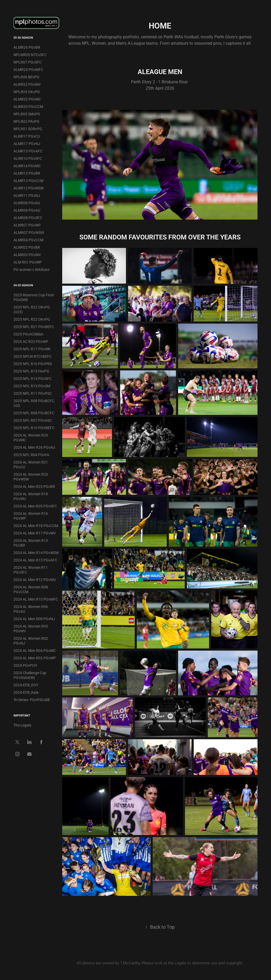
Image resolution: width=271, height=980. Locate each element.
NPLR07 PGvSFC (28, 62)
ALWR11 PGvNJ (27, 195)
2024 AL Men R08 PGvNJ (34, 619)
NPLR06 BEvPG (26, 77)
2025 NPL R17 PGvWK (32, 349)
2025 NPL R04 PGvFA (31, 455)
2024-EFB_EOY (26, 685)
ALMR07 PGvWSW (29, 232)
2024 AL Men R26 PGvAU (34, 447)
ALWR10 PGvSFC (28, 158)
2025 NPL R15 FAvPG (31, 371)
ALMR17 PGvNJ (27, 144)
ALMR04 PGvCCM (28, 240)
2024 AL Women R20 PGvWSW (31, 477)
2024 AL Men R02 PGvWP (35, 658)
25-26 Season (23, 37)
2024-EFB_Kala (26, 692)
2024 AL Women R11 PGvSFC (31, 570)
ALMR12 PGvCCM (28, 181)
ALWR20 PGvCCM (28, 106)
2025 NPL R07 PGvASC (33, 420)
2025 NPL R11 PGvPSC (33, 393)
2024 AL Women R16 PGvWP (31, 516)
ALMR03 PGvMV (27, 255)
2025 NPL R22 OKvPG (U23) (32, 309)
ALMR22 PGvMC (27, 99)
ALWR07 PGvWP (27, 225)
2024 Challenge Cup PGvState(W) (30, 675)
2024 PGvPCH (25, 665)
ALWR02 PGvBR (27, 247)
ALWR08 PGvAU (27, 203)
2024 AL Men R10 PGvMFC (36, 599)
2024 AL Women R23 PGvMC (31, 437)
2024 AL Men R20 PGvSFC (35, 506)
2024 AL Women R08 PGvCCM (31, 589)
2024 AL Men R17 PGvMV (35, 533)
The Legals (22, 725)
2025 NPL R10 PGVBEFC (34, 428)
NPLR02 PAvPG (26, 121)
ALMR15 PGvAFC (28, 151)
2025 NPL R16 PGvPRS (33, 364)
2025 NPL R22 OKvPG (32, 319)
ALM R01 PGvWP (28, 262)
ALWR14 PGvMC (27, 166)
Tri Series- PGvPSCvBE (32, 700)
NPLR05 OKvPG (27, 92)
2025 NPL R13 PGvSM (32, 386)
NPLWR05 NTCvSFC (30, 55)
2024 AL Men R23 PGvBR (34, 486)
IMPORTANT (22, 715)
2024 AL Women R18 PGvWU (31, 496)
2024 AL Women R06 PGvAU (31, 609)
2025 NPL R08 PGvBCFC (34, 413)
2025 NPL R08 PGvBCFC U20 (34, 403)
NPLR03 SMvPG (27, 114)
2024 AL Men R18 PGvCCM (36, 526)
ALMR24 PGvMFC (28, 69)
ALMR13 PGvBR (27, 173)
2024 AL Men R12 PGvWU (35, 580)
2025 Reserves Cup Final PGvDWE (34, 297)
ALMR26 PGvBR (27, 47)
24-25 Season (23, 285)
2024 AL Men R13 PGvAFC (35, 560)
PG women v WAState (31, 269)
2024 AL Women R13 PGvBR (31, 543)
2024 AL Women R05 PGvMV (31, 629)
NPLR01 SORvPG (28, 129)
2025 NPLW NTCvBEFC (33, 356)
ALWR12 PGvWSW (29, 188)
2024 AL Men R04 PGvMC (35, 650)
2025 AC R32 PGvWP (31, 341)
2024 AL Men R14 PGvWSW (36, 553)
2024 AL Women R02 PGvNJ (31, 641)
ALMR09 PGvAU (27, 210)
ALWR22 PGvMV (27, 84)
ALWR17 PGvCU (27, 136)
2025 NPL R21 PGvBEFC (34, 327)
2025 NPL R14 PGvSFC (33, 378)
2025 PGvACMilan (28, 334)
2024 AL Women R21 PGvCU (31, 464)
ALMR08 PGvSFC (28, 218)
